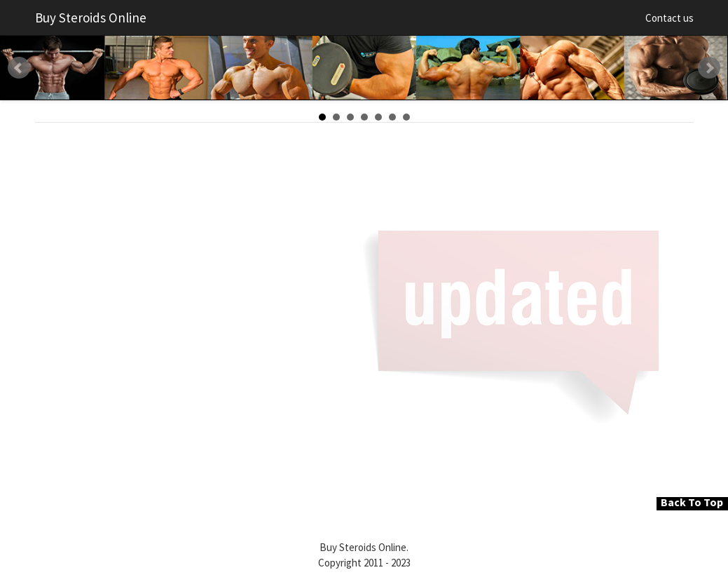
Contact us (669, 18)
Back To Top (692, 502)
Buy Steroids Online (91, 18)
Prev (19, 68)
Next (709, 68)
